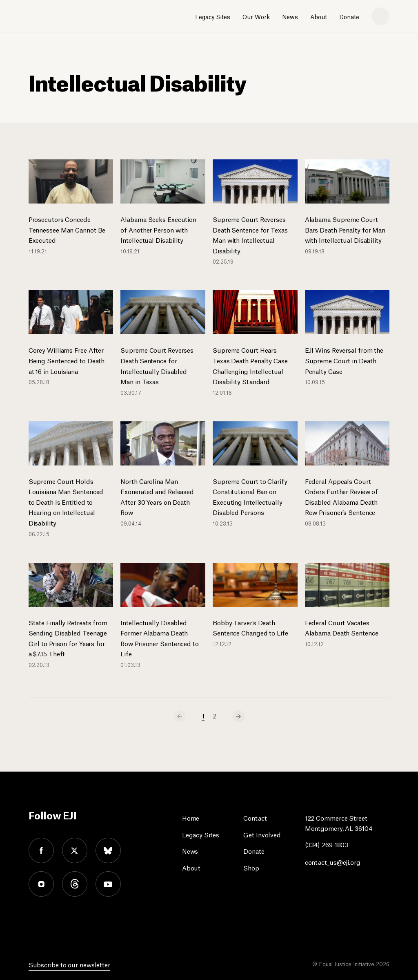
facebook (41, 850)
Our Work (256, 16)
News (290, 16)
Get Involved (262, 834)
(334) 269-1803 (327, 844)
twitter (75, 850)
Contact (255, 818)
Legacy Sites (213, 16)
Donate (349, 16)
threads (75, 884)
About (319, 16)
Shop (251, 867)
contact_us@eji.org (333, 862)
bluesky (108, 850)
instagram (41, 884)
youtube (108, 884)
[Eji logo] (58, 17)
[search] (380, 16)
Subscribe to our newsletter (69, 964)
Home (191, 818)
